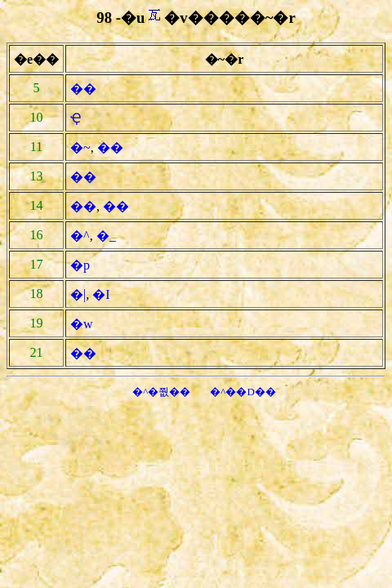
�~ (80, 147)
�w (82, 324)
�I (101, 294)
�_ (106, 236)
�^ (80, 236)
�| (78, 294)
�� (83, 89)
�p (80, 265)
